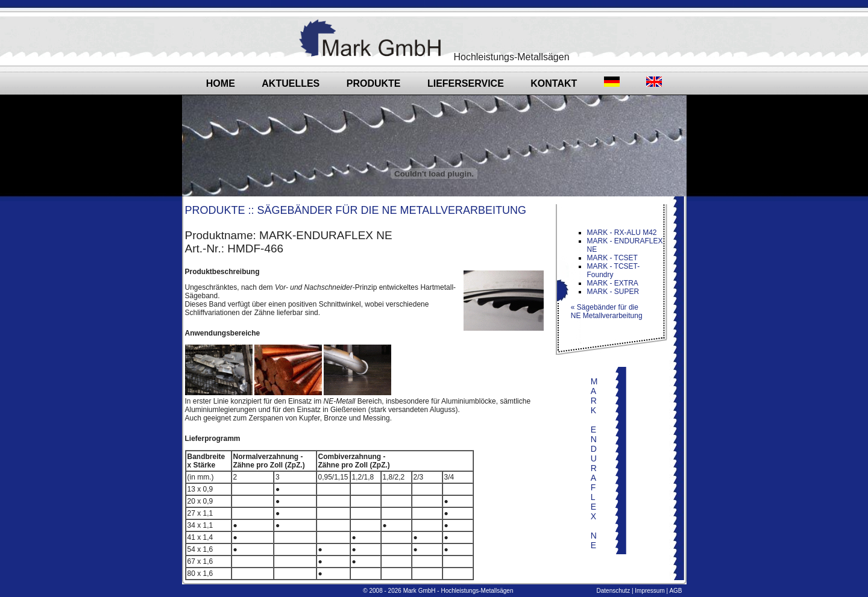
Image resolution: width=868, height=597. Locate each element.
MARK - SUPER (613, 292)
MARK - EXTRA (613, 283)
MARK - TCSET (612, 258)
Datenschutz (614, 591)
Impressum (649, 591)
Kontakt (554, 83)
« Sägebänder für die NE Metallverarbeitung (603, 311)
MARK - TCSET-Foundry (614, 270)
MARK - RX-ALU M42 (622, 233)
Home (221, 83)
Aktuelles (291, 83)
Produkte (374, 83)
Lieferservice (466, 83)
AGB (675, 591)
